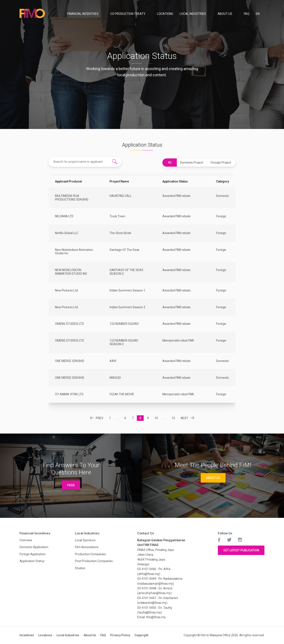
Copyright (141, 635)
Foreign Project (221, 163)
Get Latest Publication (241, 550)
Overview (26, 540)
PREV (100, 418)
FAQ (247, 14)
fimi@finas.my (156, 617)
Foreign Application (33, 554)
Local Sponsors (85, 540)
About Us (225, 14)
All (170, 163)
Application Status (32, 561)
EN (258, 14)
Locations (165, 14)
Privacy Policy (120, 635)
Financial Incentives (83, 14)
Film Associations (87, 547)
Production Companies (90, 554)
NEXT (184, 418)
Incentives (27, 635)
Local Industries (193, 14)
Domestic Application (34, 547)
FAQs (71, 485)
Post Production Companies (94, 561)
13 (173, 418)
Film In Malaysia (32, 13)
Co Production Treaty (128, 14)
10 (156, 418)
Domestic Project (192, 163)
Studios (80, 568)
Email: (142, 617)
